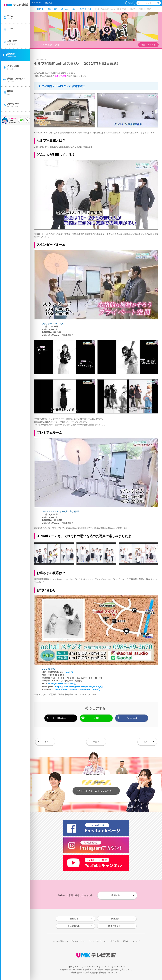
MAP (68, 672)
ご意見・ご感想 (114, 941)
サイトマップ (136, 941)
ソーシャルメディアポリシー (97, 941)
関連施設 (115, 919)
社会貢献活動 (74, 926)
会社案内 (74, 919)
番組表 (130, 3)
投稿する (116, 895)
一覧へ (96, 742)
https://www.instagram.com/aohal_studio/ (78, 687)
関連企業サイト (115, 926)
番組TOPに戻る (148, 45)
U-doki (65, 9)
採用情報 (125, 941)
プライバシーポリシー (78, 941)
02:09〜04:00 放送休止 (43, 3)
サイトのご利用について (60, 941)
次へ (146, 742)
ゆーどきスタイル (82, 9)
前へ (47, 742)
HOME (40, 9)
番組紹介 (52, 9)
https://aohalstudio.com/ (60, 684)
